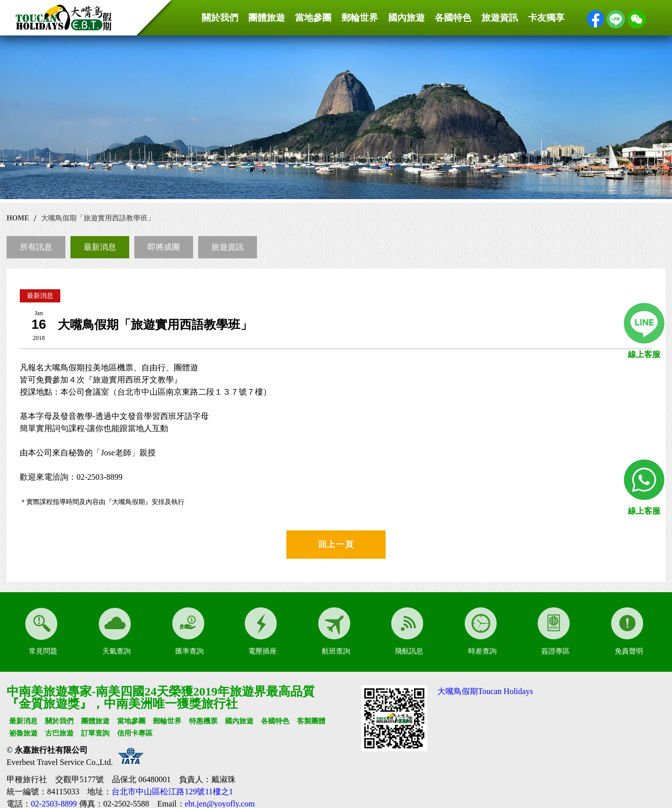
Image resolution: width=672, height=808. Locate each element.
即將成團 (164, 247)
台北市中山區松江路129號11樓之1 (172, 792)
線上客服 (644, 354)
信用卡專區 (135, 733)
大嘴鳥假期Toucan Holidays (485, 691)
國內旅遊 (406, 18)
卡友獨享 (546, 18)
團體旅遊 (267, 18)
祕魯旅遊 (23, 733)
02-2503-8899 (54, 804)
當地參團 (313, 18)
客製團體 (311, 721)
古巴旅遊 (59, 733)
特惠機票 (203, 721)
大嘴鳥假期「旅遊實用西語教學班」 (98, 218)
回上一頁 (336, 544)
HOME (18, 218)
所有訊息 (36, 247)
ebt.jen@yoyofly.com (220, 804)
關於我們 (220, 18)
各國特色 (453, 18)
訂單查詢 (95, 733)
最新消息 (100, 247)
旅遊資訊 (500, 18)
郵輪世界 (360, 18)
